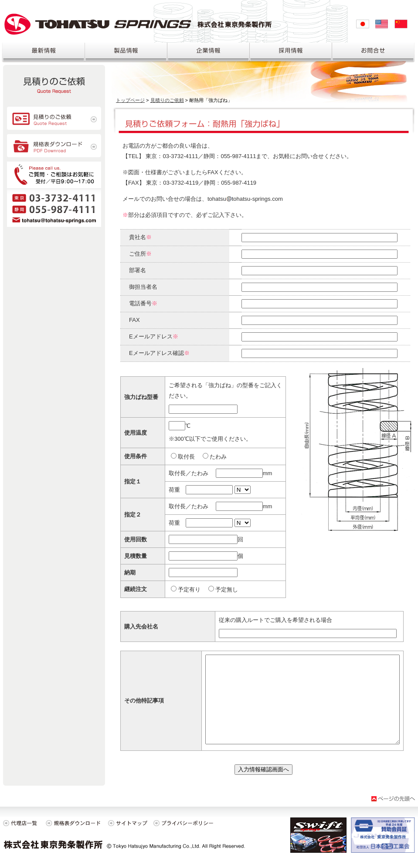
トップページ (130, 100)
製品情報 (126, 53)
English (382, 24)
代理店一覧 (23, 823)
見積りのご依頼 (167, 100)
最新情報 (42, 53)
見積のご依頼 (54, 118)
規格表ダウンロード (54, 146)
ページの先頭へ (393, 799)
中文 (401, 24)
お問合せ (375, 53)
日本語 (363, 24)
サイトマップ (127, 823)
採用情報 (291, 53)
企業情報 (209, 53)
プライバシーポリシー (186, 823)
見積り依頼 (54, 85)
